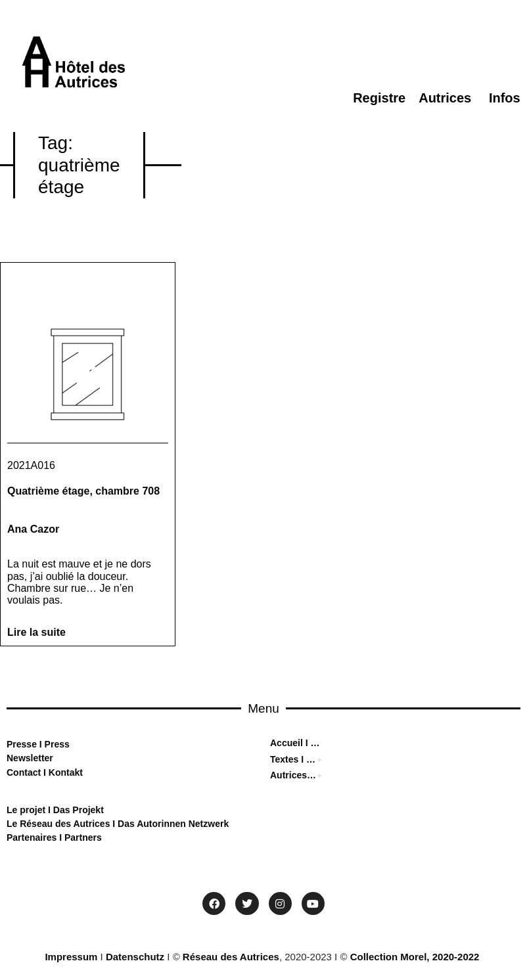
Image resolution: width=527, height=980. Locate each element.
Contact (24, 772)
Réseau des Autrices (231, 957)
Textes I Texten (294, 759)
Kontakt (64, 772)
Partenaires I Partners (54, 837)
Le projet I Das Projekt (55, 810)
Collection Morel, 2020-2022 (415, 957)
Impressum (71, 957)
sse (29, 744)
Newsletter (30, 758)
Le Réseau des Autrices (59, 824)
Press (56, 744)
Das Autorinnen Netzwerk (172, 824)
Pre (14, 744)
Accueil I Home (297, 743)
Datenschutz (135, 957)
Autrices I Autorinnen (294, 775)
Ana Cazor (33, 529)
